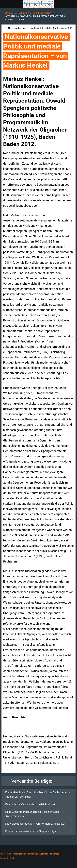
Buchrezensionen (42, 13)
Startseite (10, 13)
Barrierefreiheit (7, 858)
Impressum (5, 854)
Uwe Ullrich (35, 28)
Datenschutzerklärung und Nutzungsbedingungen (36, 854)
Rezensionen (24, 13)
